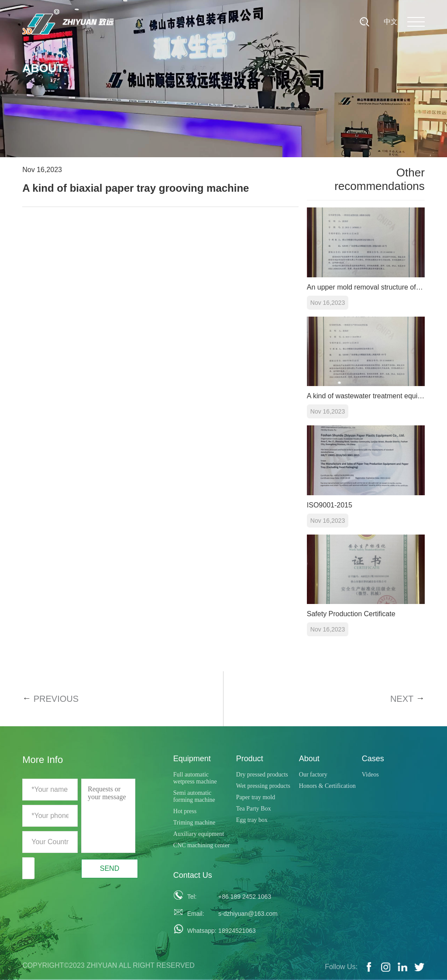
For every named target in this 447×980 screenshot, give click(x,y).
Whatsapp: (199, 931)
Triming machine (194, 823)
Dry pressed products (262, 775)
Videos (370, 775)
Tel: (192, 897)
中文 (391, 22)
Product (250, 759)
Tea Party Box (254, 809)
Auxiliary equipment (199, 834)
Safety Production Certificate (351, 614)
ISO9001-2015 (330, 505)
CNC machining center (201, 845)
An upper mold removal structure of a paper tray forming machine (366, 287)
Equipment (192, 759)
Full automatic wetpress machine (195, 778)
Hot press (185, 811)
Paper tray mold (256, 797)
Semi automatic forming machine (194, 796)
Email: (196, 914)
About (309, 759)
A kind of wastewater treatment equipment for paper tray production (366, 396)
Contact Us (193, 875)
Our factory (313, 775)
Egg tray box (252, 820)
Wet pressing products (263, 786)
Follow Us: (341, 967)
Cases (373, 759)
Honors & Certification (327, 786)
